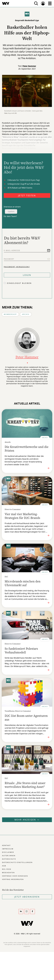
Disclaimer (8, 852)
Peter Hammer (29, 66)
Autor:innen (9, 856)
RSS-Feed (7, 869)
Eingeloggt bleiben (19, 283)
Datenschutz (9, 859)
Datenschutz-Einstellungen (17, 862)
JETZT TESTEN (27, 195)
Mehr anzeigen (27, 820)
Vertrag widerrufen (13, 879)
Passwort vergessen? (17, 267)
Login (27, 275)
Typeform (11, 211)
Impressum (8, 849)
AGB (4, 866)
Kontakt (6, 845)
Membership (10, 314)
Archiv (26, 314)
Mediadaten (8, 873)
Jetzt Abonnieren (27, 897)
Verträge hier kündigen (15, 876)
